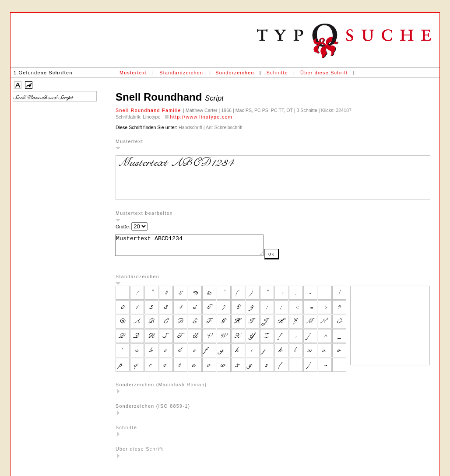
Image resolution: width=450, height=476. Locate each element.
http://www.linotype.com (201, 117)
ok (289, 258)
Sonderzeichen (235, 73)
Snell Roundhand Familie (149, 110)
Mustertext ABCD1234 (198, 247)
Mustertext (133, 73)
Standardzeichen (181, 73)
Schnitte (277, 73)
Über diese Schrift (324, 73)
